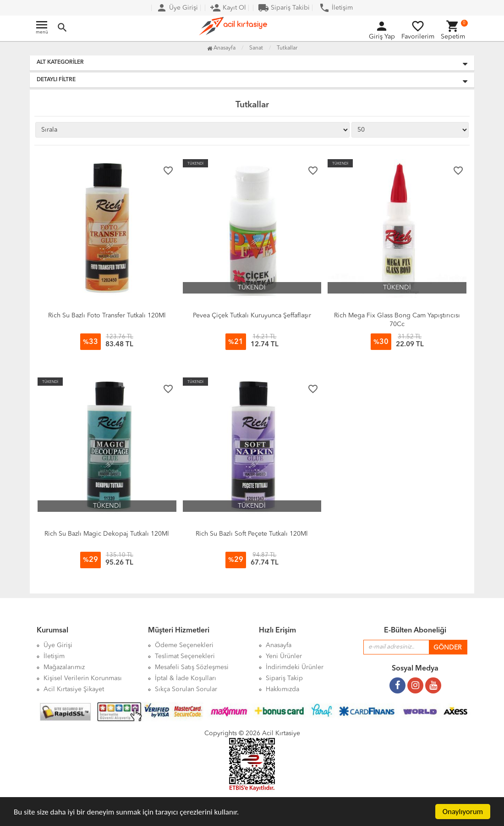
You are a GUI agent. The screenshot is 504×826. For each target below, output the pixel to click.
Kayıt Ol (228, 8)
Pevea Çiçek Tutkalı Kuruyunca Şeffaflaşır (252, 316)
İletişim (336, 8)
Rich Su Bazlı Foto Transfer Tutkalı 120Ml (107, 316)
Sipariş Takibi (284, 8)
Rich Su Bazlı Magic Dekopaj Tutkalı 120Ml (107, 534)
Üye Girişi (177, 8)
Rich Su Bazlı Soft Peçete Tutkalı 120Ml (252, 534)
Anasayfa (221, 48)
